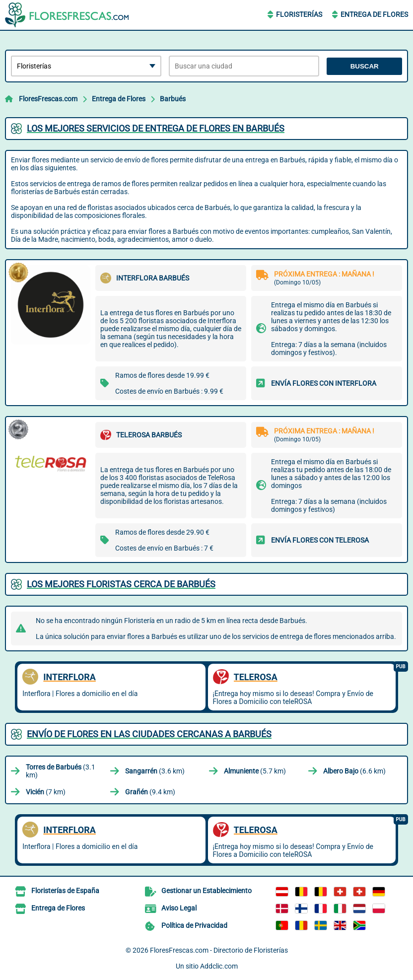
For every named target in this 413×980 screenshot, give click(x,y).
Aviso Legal (179, 908)
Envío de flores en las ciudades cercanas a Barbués (149, 734)
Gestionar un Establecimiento (206, 891)
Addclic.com (219, 966)
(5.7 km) (255, 771)
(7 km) (46, 792)
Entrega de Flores (374, 14)
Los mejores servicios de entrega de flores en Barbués (156, 128)
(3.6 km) (155, 771)
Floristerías (299, 14)
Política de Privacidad (194, 925)
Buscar (365, 66)
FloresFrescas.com (48, 99)
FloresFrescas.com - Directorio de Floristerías (219, 950)
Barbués (173, 99)
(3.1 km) (61, 771)
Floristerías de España (65, 891)
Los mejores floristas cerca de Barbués (121, 584)
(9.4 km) (150, 792)
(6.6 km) (354, 771)
